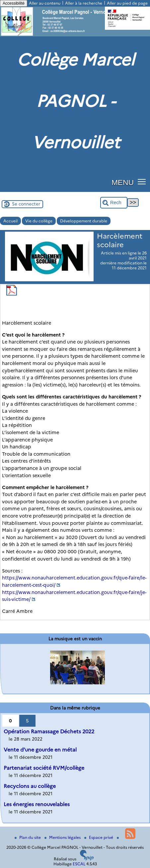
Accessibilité (14, 3)
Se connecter (26, 204)
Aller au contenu (45, 3)
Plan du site (28, 837)
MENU (123, 182)
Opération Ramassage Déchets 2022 (49, 731)
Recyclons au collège (30, 786)
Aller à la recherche (84, 3)
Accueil (10, 221)
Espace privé (99, 837)
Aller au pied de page (127, 3)
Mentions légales (63, 837)
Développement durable (84, 221)
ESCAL (79, 864)
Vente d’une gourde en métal (40, 750)
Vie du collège (39, 221)
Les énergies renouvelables (37, 804)
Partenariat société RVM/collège (44, 768)
